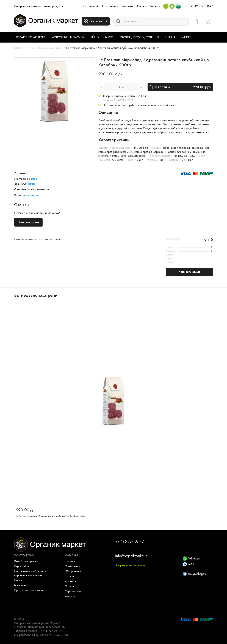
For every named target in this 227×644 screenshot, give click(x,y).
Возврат (70, 576)
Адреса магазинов (130, 565)
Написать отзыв (28, 222)
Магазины (20, 585)
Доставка (128, 6)
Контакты (155, 6)
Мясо (109, 37)
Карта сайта (21, 566)
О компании (91, 6)
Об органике (110, 6)
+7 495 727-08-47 (202, 6)
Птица (170, 37)
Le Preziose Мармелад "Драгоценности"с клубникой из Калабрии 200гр (51, 516)
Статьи (18, 580)
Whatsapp (192, 558)
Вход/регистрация (26, 561)
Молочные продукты (68, 37)
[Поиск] (151, 21)
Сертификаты (73, 591)
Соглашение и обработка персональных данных (30, 573)
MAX (188, 564)
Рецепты (70, 561)
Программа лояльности (29, 590)
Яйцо (95, 37)
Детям (186, 37)
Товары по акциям (30, 37)
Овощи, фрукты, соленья (139, 37)
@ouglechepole (195, 574)
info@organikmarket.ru (132, 556)
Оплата (142, 6)
